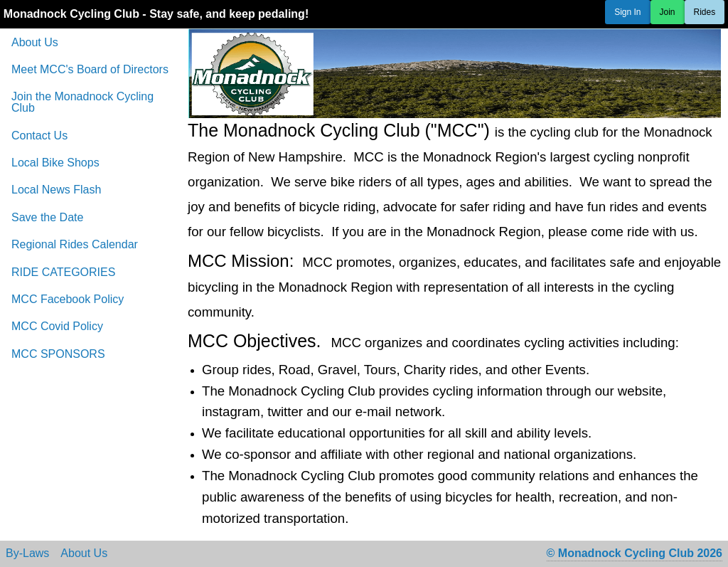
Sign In (627, 12)
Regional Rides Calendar (75, 244)
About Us (35, 42)
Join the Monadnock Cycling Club (82, 102)
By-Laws (27, 553)
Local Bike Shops (55, 163)
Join (668, 12)
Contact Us (39, 136)
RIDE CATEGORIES (63, 272)
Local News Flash (56, 190)
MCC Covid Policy (57, 326)
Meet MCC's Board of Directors (90, 69)
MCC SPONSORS (58, 354)
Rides (705, 12)
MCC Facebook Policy (68, 299)
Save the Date (47, 217)
